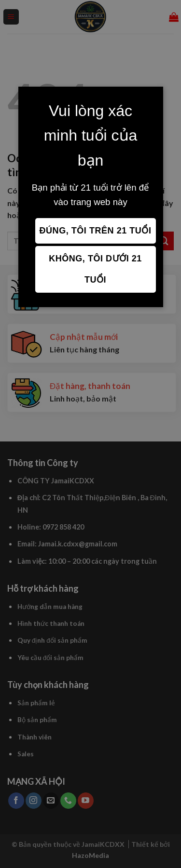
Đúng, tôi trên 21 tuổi (96, 231)
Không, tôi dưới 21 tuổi (95, 269)
